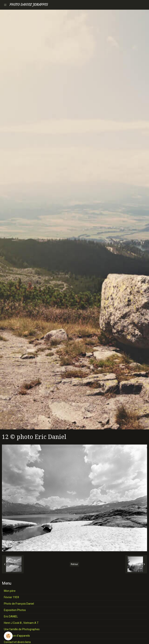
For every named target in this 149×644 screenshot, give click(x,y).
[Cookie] (8, 636)
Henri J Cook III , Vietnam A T (21, 623)
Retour (74, 564)
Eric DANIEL (11, 616)
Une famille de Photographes (22, 629)
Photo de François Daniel (19, 604)
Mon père (10, 591)
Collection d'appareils (17, 636)
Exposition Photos (15, 610)
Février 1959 (11, 597)
